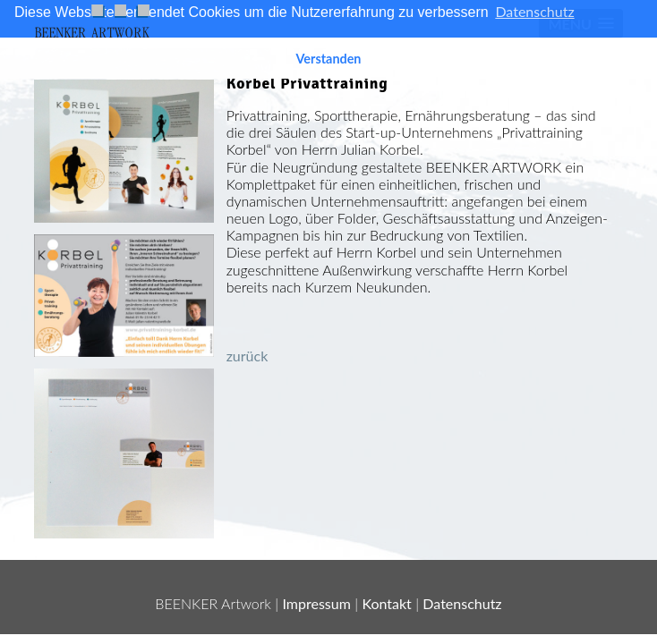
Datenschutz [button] (534, 11)
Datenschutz (462, 603)
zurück (247, 356)
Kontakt (386, 603)
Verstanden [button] (329, 59)
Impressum (317, 603)
